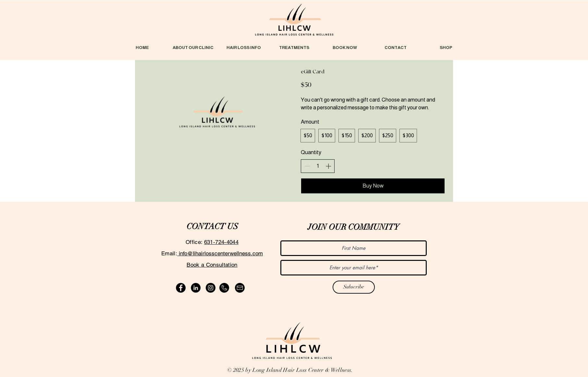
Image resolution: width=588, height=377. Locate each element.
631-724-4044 (221, 242)
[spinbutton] (318, 166)
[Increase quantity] (328, 166)
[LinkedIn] (196, 288)
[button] (244, 48)
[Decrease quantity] (307, 166)
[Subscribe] (354, 287)
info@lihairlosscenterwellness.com (220, 253)
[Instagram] (211, 288)
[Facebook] (181, 288)
